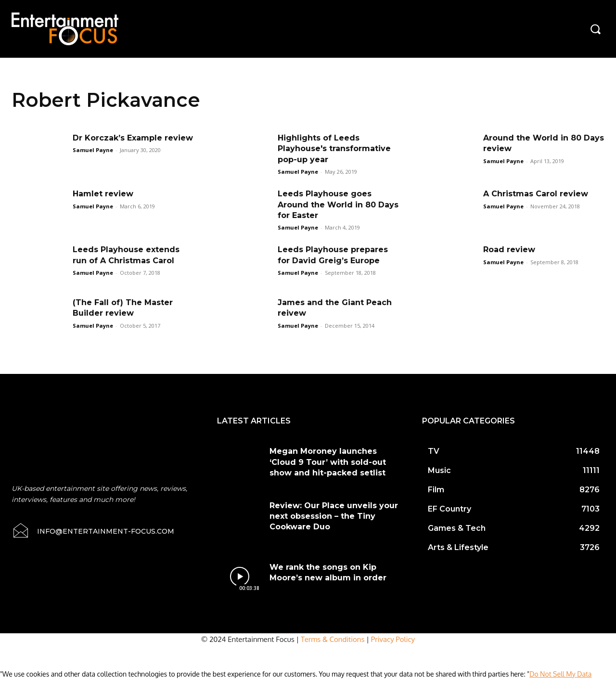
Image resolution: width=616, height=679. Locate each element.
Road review (509, 250)
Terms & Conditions (333, 639)
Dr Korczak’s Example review (133, 138)
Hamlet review (103, 194)
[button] (595, 29)
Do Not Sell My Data (560, 674)
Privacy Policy (393, 639)
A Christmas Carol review (536, 194)
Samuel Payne (93, 150)
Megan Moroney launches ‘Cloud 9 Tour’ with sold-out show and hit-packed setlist (328, 462)
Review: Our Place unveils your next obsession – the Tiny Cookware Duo (334, 516)
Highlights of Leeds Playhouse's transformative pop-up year (334, 149)
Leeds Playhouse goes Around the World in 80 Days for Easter (338, 205)
